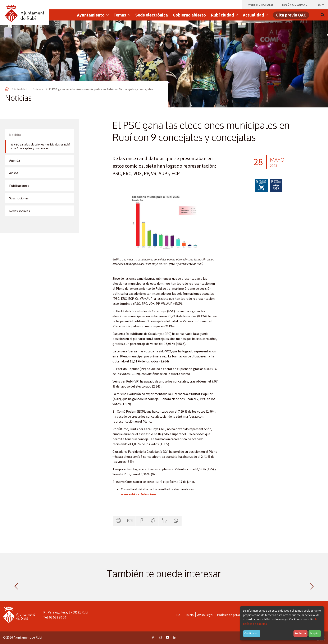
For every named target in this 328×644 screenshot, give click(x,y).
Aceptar (315, 633)
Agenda (15, 160)
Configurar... (252, 633)
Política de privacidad (232, 615)
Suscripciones (19, 198)
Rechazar (300, 633)
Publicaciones (19, 186)
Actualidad (21, 89)
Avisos (14, 173)
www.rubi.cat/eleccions (139, 494)
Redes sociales (20, 211)
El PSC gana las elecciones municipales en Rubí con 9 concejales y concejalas (40, 146)
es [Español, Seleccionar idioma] (321, 5)
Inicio (190, 615)
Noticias (38, 89)
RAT (179, 615)
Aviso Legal (205, 615)
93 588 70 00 (58, 617)
